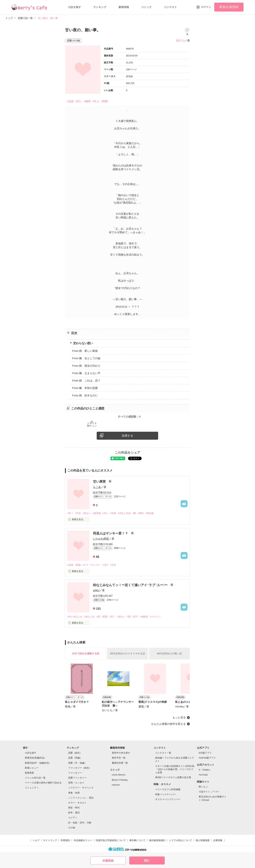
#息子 (105, 565)
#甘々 (70, 513)
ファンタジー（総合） (80, 768)
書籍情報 (124, 7)
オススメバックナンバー (168, 799)
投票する (127, 436)
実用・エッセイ (76, 783)
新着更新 (29, 773)
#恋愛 (70, 565)
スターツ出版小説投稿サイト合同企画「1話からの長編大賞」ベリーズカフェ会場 (175, 769)
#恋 (98, 617)
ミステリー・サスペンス (81, 788)
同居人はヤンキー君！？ (111, 533)
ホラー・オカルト (77, 803)
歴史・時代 (74, 808)
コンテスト (170, 7)
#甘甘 (113, 565)
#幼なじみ (90, 617)
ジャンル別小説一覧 (35, 778)
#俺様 (87, 101)
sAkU (96, 590)
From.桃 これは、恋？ (86, 381)
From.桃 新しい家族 (85, 351)
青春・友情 (74, 793)
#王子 (135, 617)
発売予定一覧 (119, 758)
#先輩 (113, 513)
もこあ (97, 487)
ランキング (100, 7)
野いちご (203, 787)
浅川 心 (180, 40)
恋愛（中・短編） (77, 763)
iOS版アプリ (205, 753)
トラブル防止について (180, 840)
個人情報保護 (203, 840)
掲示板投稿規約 (157, 840)
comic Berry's (119, 775)
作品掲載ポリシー (83, 840)
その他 (72, 828)
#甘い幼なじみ (75, 617)
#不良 (78, 513)
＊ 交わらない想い (81, 343)
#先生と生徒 (124, 513)
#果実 (141, 513)
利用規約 (65, 840)
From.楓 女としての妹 (86, 358)
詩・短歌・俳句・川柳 (80, 823)
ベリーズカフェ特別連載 (168, 789)
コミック (146, 7)
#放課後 (97, 513)
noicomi (116, 785)
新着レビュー (32, 768)
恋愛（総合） (75, 753)
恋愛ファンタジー (77, 778)
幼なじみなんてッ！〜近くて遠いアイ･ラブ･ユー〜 (131, 585)
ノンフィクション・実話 (81, 798)
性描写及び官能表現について (111, 840)
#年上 (96, 101)
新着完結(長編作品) (35, 758)
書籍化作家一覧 (120, 763)
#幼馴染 (144, 617)
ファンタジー (75, 773)
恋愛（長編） (75, 758)
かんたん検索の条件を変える (168, 724)
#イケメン (155, 617)
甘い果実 (100, 482)
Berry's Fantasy (120, 780)
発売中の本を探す (121, 753)
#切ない (87, 513)
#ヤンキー (96, 565)
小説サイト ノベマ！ (209, 792)
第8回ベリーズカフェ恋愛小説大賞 (173, 777)
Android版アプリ (207, 758)
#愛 (129, 617)
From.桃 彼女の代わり (86, 366)
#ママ (86, 565)
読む (147, 860)
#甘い (79, 101)
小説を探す (74, 7)
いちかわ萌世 (101, 539)
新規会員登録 (229, 7)
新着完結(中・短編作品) (37, 763)
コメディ (73, 818)
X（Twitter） (205, 770)
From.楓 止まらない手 (86, 373)
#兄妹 (70, 101)
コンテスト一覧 (163, 753)
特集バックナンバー (165, 794)
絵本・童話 (74, 813)
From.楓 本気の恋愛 (85, 388)
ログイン (206, 7)
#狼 (134, 513)
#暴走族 (149, 513)
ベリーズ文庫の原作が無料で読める (43, 783)
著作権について (137, 840)
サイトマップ (50, 840)
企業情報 (218, 840)
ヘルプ (36, 840)
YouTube (203, 775)
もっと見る (179, 717)
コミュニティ (32, 788)
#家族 (78, 565)
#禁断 (104, 101)
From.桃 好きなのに (85, 395)
